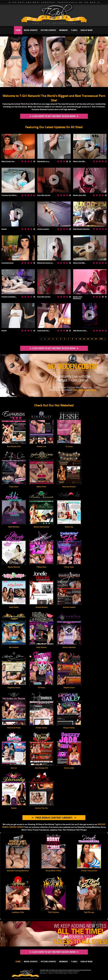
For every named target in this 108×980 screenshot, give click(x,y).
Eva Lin (14, 768)
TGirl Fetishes (54, 912)
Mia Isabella (14, 647)
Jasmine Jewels (69, 607)
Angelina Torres (14, 688)
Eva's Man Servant (44, 195)
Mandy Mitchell (14, 567)
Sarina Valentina (69, 647)
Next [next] (102, 62)
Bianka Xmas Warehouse (78, 298)
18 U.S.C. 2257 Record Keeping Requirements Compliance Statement (59, 972)
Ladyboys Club (18, 912)
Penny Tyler (69, 567)
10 (80, 339)
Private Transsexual (89, 871)
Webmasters (43, 973)
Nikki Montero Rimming (81, 229)
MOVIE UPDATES (31, 30)
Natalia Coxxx (69, 688)
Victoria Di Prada (14, 728)
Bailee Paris (42, 487)
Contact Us (51, 973)
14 (96, 339)
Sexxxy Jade (69, 768)
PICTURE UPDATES (48, 30)
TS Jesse (69, 446)
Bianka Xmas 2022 (80, 195)
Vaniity (14, 808)
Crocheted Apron (7, 263)
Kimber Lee (41, 446)
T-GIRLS (74, 30)
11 (84, 339)
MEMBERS (63, 30)
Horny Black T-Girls (54, 871)
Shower (4, 229)
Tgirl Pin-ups (89, 912)
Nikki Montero (14, 527)
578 (101, 339)
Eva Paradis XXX (14, 446)
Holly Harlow (42, 647)
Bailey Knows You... (8, 161)
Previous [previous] (5, 62)
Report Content (73, 973)
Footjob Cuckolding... (9, 297)
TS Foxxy (41, 688)
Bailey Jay (69, 527)
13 (92, 339)
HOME (18, 30)
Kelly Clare (14, 487)
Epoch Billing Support (62, 973)
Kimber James (41, 728)
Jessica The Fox (41, 808)
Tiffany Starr (41, 567)
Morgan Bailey (69, 728)
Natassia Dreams (69, 487)
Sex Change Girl (41, 768)
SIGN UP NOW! (87, 30)
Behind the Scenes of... (45, 263)
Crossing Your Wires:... (10, 195)
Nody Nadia (14, 607)
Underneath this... (43, 331)
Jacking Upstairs (43, 229)
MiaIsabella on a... (44, 161)
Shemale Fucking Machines (18, 871)
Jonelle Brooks (42, 607)
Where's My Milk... (79, 161)
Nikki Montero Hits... (80, 331)
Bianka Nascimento (41, 527)
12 (88, 339)
